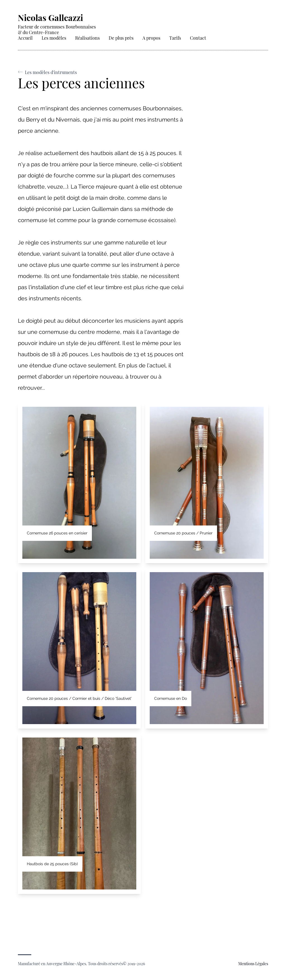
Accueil (25, 38)
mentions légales (253, 964)
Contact (198, 38)
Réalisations (87, 38)
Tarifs (175, 38)
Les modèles (54, 38)
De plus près (121, 38)
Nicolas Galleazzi (50, 18)
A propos (151, 38)
